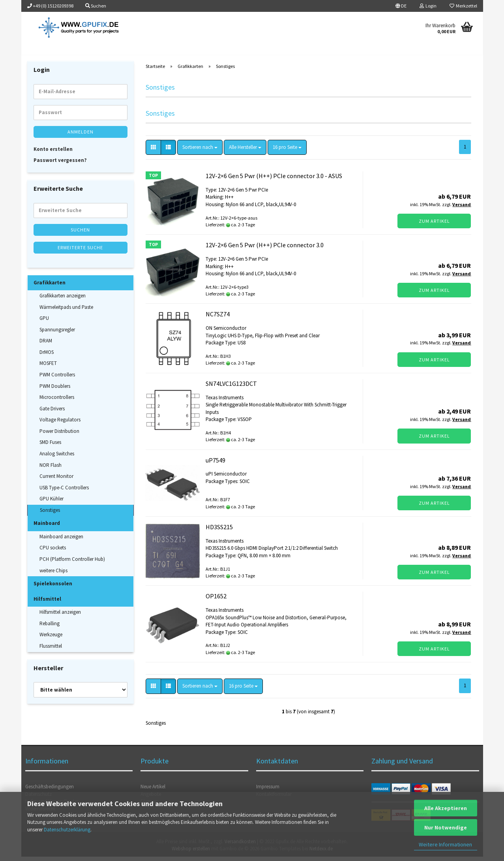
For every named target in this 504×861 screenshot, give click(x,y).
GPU (44, 323)
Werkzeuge (51, 639)
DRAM (46, 345)
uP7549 (215, 464)
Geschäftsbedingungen (50, 791)
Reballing (50, 628)
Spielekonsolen (53, 588)
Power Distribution (59, 435)
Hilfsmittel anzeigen (60, 617)
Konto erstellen (53, 153)
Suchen (80, 234)
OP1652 (216, 601)
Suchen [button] (96, 6)
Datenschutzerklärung (67, 830)
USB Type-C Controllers (64, 492)
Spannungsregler (57, 334)
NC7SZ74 (218, 319)
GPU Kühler (52, 503)
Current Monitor (56, 480)
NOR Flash (51, 469)
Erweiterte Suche (80, 252)
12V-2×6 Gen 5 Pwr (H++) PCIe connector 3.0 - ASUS (274, 180)
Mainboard (47, 528)
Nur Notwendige (446, 827)
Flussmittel (51, 650)
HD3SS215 (219, 531)
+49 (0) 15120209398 (50, 6)
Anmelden (81, 136)
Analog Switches (57, 458)
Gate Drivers (52, 413)
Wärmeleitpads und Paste (66, 311)
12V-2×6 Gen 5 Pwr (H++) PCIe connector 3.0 (265, 250)
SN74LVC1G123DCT (231, 388)
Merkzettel (463, 6)
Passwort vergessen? (60, 164)
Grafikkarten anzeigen (63, 300)
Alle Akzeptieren (446, 808)
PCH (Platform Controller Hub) (72, 563)
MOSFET (48, 368)
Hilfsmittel (47, 603)
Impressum (268, 791)
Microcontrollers (57, 401)
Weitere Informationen (445, 844)
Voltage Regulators (60, 424)
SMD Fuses (50, 447)
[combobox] (200, 152)
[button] (401, 6)
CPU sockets (53, 552)
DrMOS (47, 356)
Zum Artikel (434, 225)
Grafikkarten (50, 287)
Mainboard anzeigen (61, 541)
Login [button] (428, 6)
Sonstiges (50, 514)
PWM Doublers (55, 390)
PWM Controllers (57, 379)
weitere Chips (53, 575)
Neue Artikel (153, 791)
